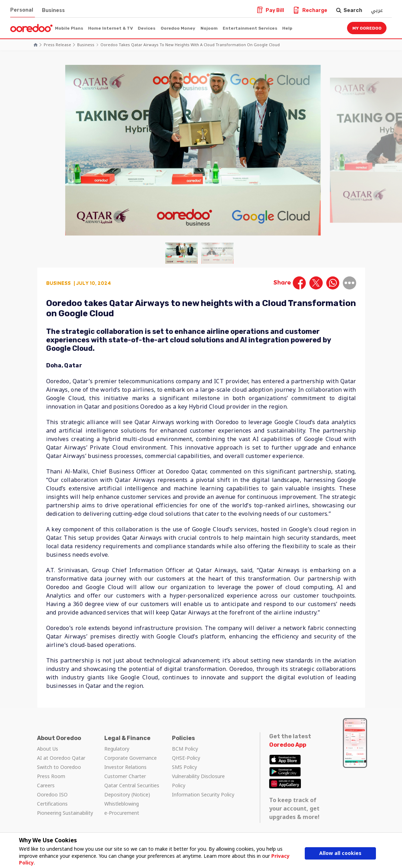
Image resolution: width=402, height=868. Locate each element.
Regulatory (117, 749)
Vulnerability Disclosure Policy (198, 781)
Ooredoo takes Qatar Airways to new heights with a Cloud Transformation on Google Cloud (190, 45)
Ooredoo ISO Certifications (52, 799)
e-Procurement (122, 813)
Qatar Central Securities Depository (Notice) (132, 790)
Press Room (51, 776)
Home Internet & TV (110, 28)
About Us (48, 749)
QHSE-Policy (186, 758)
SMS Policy (184, 767)
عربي (377, 10)
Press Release (57, 45)
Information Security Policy (203, 794)
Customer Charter (125, 776)
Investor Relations (125, 767)
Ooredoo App (288, 745)
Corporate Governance (131, 758)
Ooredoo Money (178, 28)
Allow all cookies (340, 853)
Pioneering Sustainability (65, 813)
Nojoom (209, 28)
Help (287, 28)
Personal (22, 10)
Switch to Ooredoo (59, 767)
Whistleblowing (122, 804)
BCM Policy (185, 749)
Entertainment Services (250, 28)
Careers (46, 785)
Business (53, 10)
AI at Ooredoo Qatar (61, 758)
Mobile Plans (69, 28)
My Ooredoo (367, 28)
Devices (147, 28)
